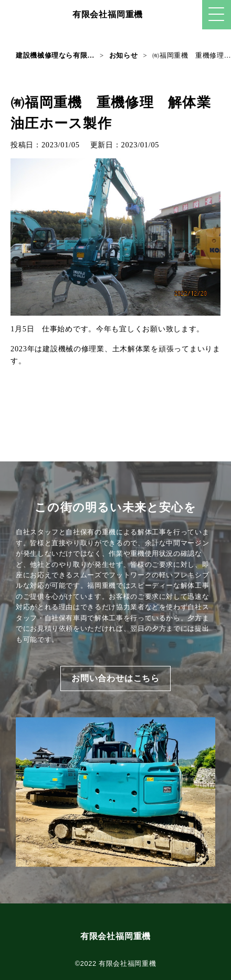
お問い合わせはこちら (115, 678)
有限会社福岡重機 (108, 14)
